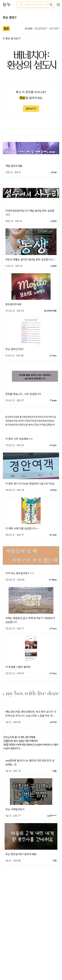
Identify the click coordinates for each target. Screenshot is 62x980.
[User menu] (58, 5)
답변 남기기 (31, 109)
